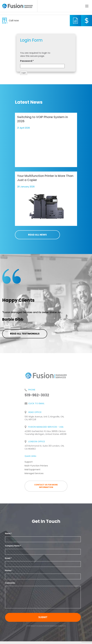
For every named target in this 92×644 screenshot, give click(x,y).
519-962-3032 (14, 21)
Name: (8, 533)
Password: (26, 61)
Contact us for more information (46, 486)
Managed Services (34, 475)
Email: (8, 558)
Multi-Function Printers (36, 468)
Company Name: (13, 546)
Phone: (8, 570)
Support (29, 464)
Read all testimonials (25, 334)
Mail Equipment (32, 472)
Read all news (37, 235)
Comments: (10, 583)
